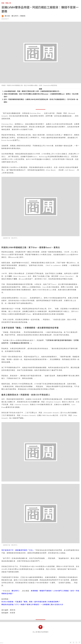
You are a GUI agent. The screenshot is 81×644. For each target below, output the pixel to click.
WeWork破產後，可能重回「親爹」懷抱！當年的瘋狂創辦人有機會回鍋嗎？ (31, 602)
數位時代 (15, 591)
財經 (3, 3)
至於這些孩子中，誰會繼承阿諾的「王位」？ (19, 550)
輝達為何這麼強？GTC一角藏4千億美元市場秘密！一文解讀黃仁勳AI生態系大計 (32, 605)
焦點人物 (8, 3)
